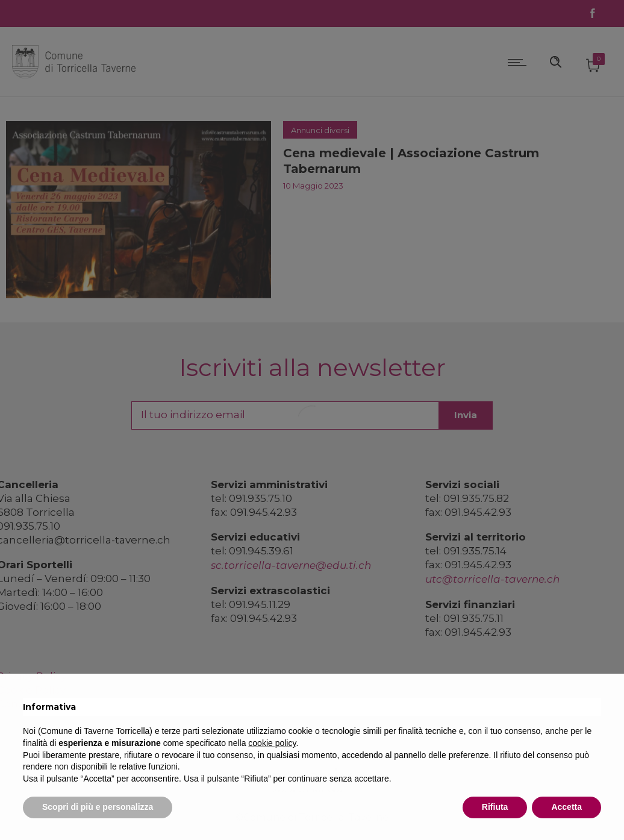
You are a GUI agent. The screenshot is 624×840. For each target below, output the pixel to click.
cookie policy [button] (272, 743)
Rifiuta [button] (495, 807)
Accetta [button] (566, 807)
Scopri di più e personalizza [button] (98, 807)
